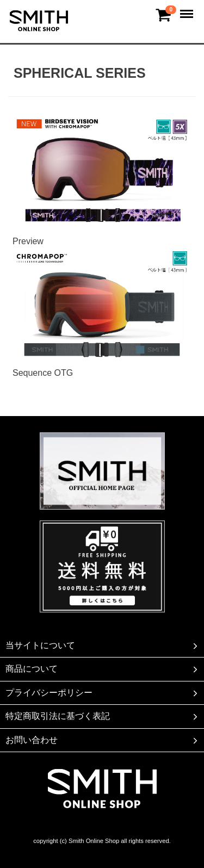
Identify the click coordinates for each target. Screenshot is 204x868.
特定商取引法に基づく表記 (103, 717)
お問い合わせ (103, 740)
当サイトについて (103, 646)
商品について (103, 669)
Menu (188, 9)
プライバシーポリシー (103, 693)
